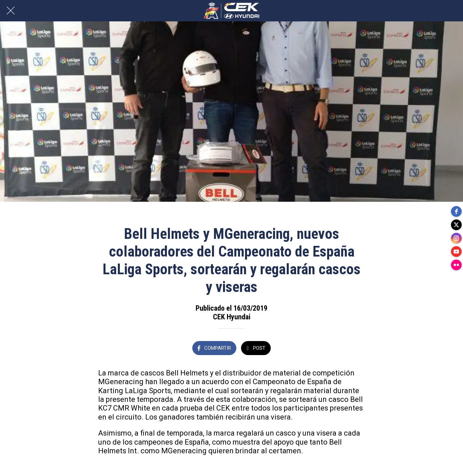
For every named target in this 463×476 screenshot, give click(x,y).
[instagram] (456, 238)
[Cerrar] (11, 11)
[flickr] (456, 265)
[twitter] (456, 225)
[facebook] (456, 211)
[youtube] (456, 252)
